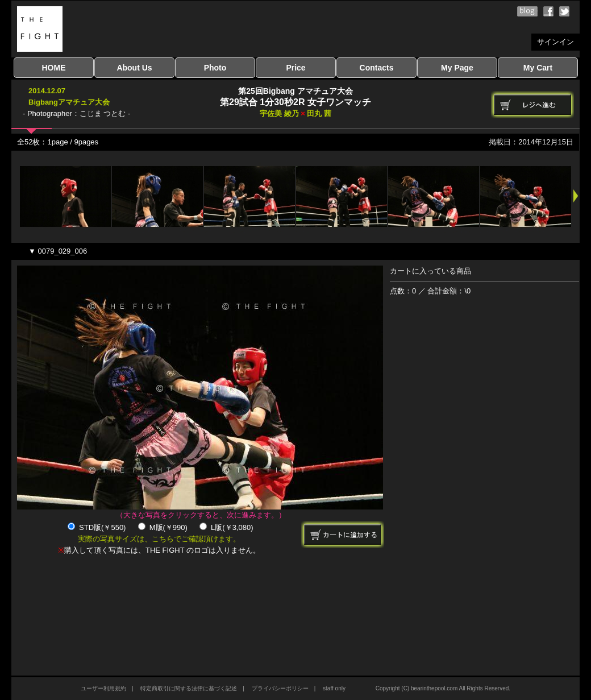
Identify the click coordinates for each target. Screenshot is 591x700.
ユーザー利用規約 (103, 688)
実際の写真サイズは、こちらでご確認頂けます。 (159, 539)
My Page (457, 68)
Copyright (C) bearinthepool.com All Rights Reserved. (443, 688)
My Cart (538, 68)
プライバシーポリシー (280, 688)
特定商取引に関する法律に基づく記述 (189, 688)
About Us (134, 68)
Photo (215, 68)
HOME (54, 68)
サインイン (555, 42)
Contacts (377, 68)
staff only (334, 688)
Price (295, 68)
